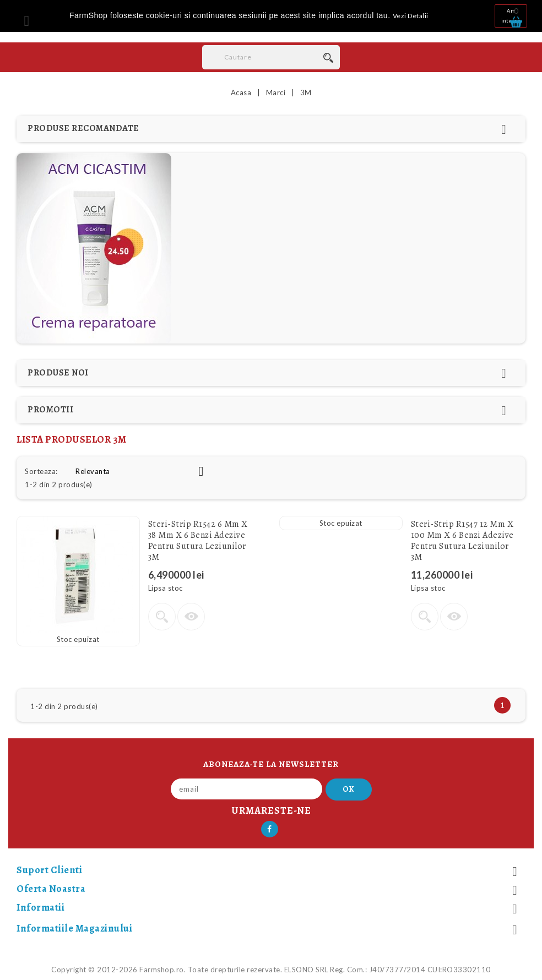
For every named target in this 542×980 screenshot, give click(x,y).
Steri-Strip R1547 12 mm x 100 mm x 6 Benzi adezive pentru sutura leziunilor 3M (462, 541)
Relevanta (143, 471)
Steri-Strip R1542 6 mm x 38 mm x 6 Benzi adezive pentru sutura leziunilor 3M (198, 541)
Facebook (270, 829)
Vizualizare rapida (191, 617)
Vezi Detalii (411, 16)
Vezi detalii (162, 617)
